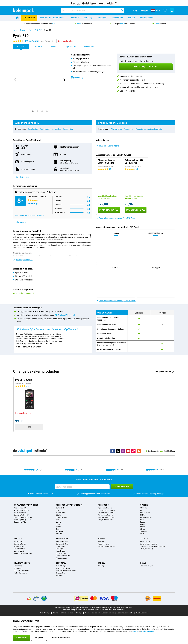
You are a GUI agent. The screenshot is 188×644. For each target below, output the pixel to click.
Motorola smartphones (106, 517)
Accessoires (117, 18)
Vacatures (60, 575)
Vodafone (60, 531)
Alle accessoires (62, 558)
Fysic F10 (38, 30)
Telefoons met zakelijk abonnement (153, 546)
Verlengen (102, 18)
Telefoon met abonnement (52, 18)
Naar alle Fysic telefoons (108, 146)
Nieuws (55, 613)
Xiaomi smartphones (106, 515)
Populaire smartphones (26, 505)
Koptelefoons (61, 551)
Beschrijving (68, 129)
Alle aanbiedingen (147, 566)
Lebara (59, 522)
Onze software (61, 573)
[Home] (17, 18)
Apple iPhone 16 (20, 513)
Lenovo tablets (19, 551)
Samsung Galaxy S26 (22, 515)
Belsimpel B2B (145, 542)
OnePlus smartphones (106, 513)
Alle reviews (19, 222)
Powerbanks (61, 546)
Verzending (18, 566)
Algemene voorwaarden (125, 613)
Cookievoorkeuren (108, 613)
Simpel (59, 527)
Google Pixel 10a (20, 522)
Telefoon (23, 30)
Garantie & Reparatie (21, 571)
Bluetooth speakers (63, 556)
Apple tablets (19, 542)
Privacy (87, 613)
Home (15, 30)
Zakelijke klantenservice (149, 544)
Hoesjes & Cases (62, 542)
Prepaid (101, 542)
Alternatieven (116, 129)
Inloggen (144, 10)
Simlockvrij (77, 78)
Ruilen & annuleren (21, 573)
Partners (63, 613)
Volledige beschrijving (23, 260)
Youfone (59, 534)
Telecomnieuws (104, 544)
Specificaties (33, 129)
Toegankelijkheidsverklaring (66, 571)
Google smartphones (106, 520)
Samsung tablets (20, 544)
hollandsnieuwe (62, 517)
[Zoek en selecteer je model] (93, 10)
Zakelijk (144, 539)
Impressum (96, 613)
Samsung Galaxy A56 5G (23, 517)
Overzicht (48, 30)
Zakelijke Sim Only (147, 549)
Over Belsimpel (61, 566)
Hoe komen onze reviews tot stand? (30, 215)
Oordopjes (60, 549)
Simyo (58, 529)
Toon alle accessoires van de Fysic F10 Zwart (116, 218)
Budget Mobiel (61, 513)
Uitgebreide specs (22, 177)
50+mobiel (60, 508)
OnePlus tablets (20, 549)
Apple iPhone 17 (20, 508)
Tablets (131, 18)
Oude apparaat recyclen (107, 546)
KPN (58, 520)
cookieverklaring (148, 631)
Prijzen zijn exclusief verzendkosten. (120, 608)
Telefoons (74, 18)
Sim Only (88, 18)
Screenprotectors (62, 544)
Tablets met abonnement (23, 553)
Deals (143, 563)
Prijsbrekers (29, 18)
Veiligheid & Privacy (63, 568)
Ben (57, 510)
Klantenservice (147, 18)
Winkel (102, 563)
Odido (58, 524)
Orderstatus (18, 568)
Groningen (102, 566)
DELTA (58, 515)
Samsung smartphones (106, 510)
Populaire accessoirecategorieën (149, 129)
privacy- (135, 631)
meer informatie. (121, 610)
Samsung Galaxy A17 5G (23, 520)
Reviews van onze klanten (50, 129)
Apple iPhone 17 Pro (21, 510)
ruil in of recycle (152, 87)
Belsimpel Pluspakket (66, 315)
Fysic (30, 30)
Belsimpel (61, 563)
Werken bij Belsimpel (75, 613)
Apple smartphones (105, 508)
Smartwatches (61, 553)
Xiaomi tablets (19, 546)
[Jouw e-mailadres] (82, 487)
